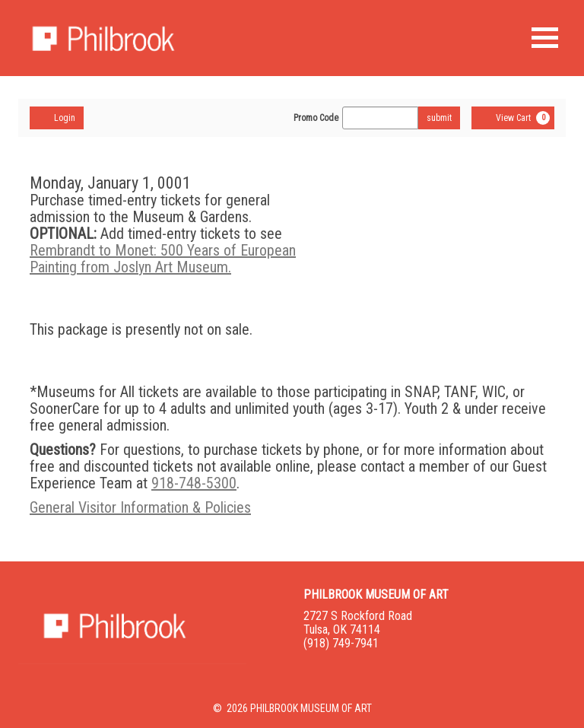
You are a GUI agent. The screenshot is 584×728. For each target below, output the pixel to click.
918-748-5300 (194, 483)
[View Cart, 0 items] (513, 118)
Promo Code (316, 118)
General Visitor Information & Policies (140, 507)
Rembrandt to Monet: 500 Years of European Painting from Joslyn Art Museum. (163, 259)
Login (57, 117)
